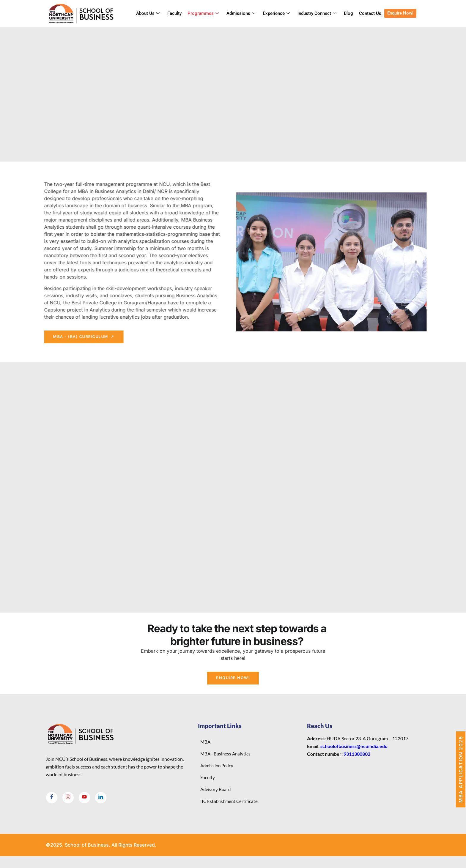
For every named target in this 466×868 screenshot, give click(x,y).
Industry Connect (317, 14)
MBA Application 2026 (461, 769)
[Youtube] (84, 803)
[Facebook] (52, 803)
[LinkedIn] (101, 803)
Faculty (174, 14)
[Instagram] (68, 803)
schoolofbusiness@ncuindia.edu (354, 752)
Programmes (203, 14)
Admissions (241, 14)
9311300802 (357, 759)
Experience (276, 14)
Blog (348, 14)
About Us (148, 14)
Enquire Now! (400, 13)
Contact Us (370, 14)
